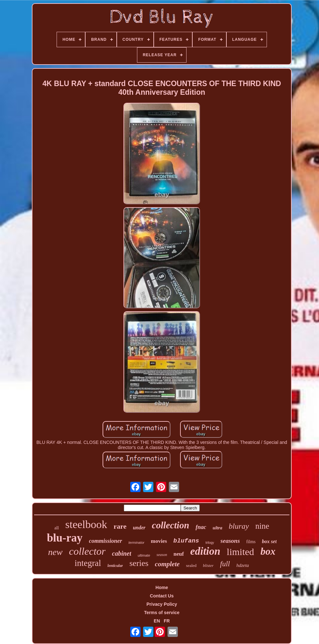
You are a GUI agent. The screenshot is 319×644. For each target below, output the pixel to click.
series (139, 563)
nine (262, 526)
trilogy (210, 543)
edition (205, 551)
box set (269, 541)
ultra (217, 528)
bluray (239, 526)
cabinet (122, 553)
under (139, 528)
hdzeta (243, 565)
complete (167, 564)
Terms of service (162, 613)
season (162, 555)
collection (170, 525)
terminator (137, 543)
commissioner (106, 541)
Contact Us (162, 596)
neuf (178, 554)
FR (167, 621)
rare (120, 526)
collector (87, 551)
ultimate (144, 555)
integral (88, 563)
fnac (201, 527)
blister (208, 565)
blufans (186, 541)
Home (162, 587)
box (268, 551)
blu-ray (65, 538)
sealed (191, 565)
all (57, 528)
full (225, 564)
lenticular (115, 566)
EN (157, 621)
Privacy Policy (162, 604)
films (251, 542)
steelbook (86, 524)
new (55, 552)
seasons (230, 541)
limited (240, 552)
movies (159, 541)
